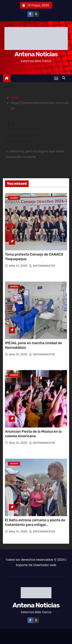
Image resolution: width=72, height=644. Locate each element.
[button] (65, 78)
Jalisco (14, 198)
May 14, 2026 (19, 266)
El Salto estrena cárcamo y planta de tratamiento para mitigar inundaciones (35, 525)
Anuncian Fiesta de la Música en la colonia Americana (33, 434)
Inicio (15, 98)
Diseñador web (45, 565)
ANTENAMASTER (42, 266)
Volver (17, 167)
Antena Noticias (36, 54)
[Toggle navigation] (56, 78)
